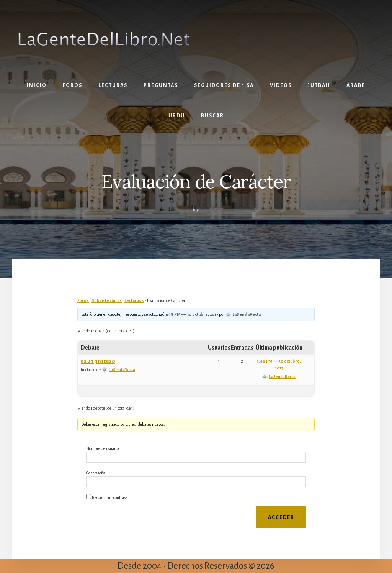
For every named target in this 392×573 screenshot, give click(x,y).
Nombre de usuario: (103, 448)
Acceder (281, 517)
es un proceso (98, 361)
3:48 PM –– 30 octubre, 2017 (192, 314)
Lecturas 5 (134, 300)
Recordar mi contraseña (112, 497)
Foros (83, 300)
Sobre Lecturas (107, 300)
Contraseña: (96, 473)
